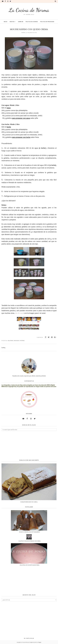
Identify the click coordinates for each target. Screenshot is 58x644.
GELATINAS (11, 341)
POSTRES (22, 341)
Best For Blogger (38, 642)
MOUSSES (17, 341)
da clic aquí (19, 313)
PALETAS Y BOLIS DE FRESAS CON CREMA (30, 541)
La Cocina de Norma (29, 10)
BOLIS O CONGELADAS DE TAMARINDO (30, 532)
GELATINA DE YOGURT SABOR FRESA (30, 565)
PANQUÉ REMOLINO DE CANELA (29, 502)
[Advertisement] (29, 445)
